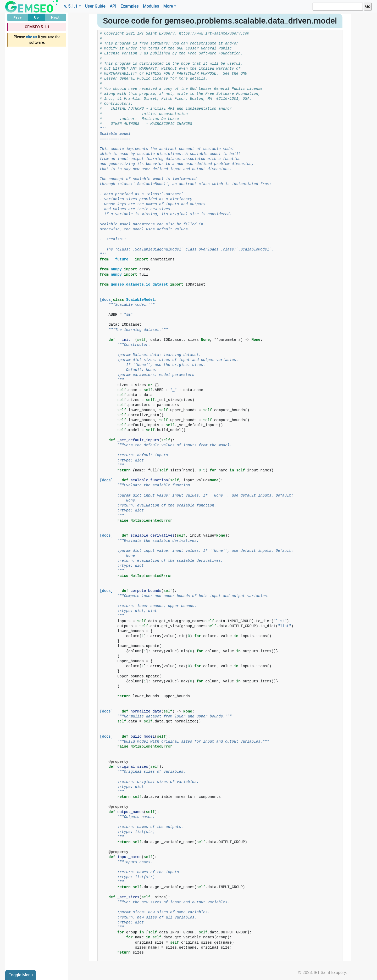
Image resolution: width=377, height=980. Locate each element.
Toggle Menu (21, 975)
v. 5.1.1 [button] (71, 6)
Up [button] (37, 17)
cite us (32, 37)
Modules (151, 6)
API (113, 6)
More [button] (168, 6)
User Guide (95, 6)
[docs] (106, 300)
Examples (130, 6)
